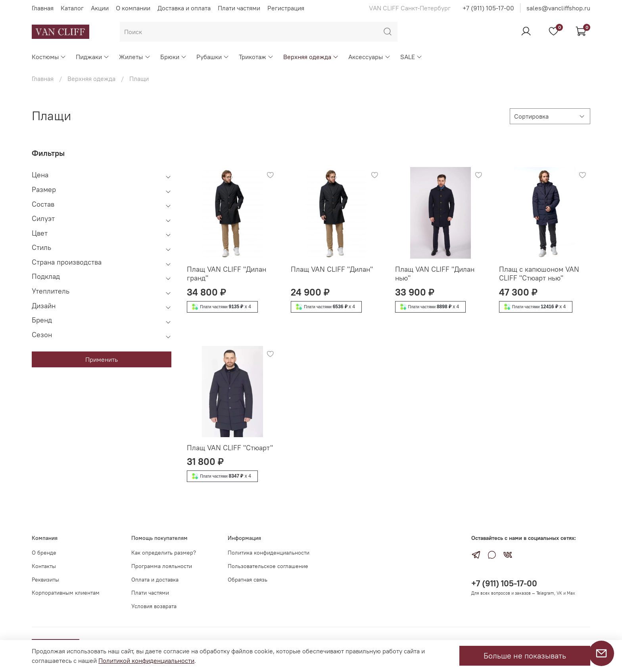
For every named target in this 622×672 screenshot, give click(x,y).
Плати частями (239, 8)
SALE (411, 57)
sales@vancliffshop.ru (558, 8)
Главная (43, 8)
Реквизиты (45, 580)
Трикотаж (256, 57)
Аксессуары (369, 57)
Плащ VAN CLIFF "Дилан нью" (435, 274)
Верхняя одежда (311, 57)
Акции (100, 8)
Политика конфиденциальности (269, 553)
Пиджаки (93, 57)
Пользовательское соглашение (268, 566)
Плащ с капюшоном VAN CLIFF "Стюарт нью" (539, 274)
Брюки (174, 57)
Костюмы (49, 57)
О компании (133, 8)
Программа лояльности (162, 566)
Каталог (72, 8)
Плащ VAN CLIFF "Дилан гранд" (227, 274)
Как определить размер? (164, 553)
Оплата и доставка (155, 580)
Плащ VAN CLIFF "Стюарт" (230, 448)
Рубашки (213, 57)
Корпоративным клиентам (66, 593)
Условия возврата (154, 606)
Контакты (44, 566)
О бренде (44, 553)
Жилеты (135, 57)
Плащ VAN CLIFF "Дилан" (332, 269)
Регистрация (286, 8)
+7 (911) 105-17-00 (488, 8)
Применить (102, 359)
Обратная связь (248, 580)
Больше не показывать (525, 656)
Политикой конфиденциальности (146, 660)
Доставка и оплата (184, 8)
